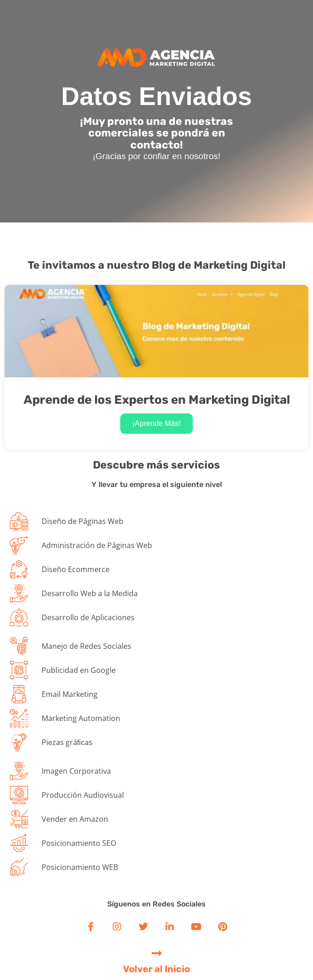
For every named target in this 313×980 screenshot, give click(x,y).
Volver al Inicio (156, 969)
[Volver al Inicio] (156, 953)
